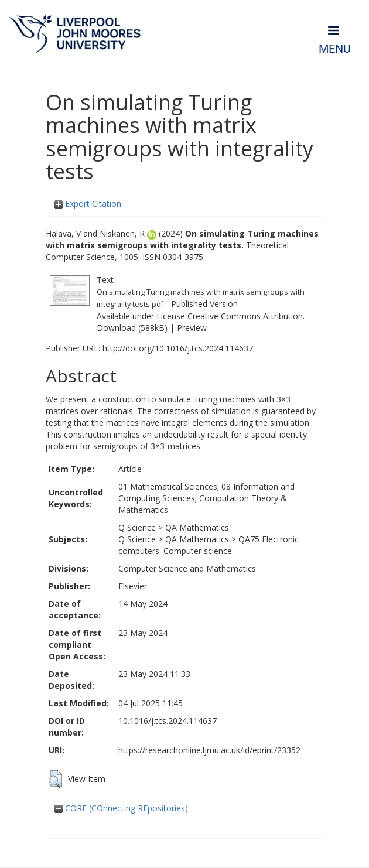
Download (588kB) (132, 328)
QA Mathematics (197, 527)
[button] (55, 779)
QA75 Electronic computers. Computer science (209, 545)
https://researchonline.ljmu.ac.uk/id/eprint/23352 (209, 750)
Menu (335, 49)
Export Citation (88, 204)
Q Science (137, 527)
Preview (192, 328)
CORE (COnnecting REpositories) (121, 808)
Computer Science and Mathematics (187, 568)
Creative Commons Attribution (245, 316)
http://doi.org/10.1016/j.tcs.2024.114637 (178, 348)
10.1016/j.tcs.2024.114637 (168, 721)
